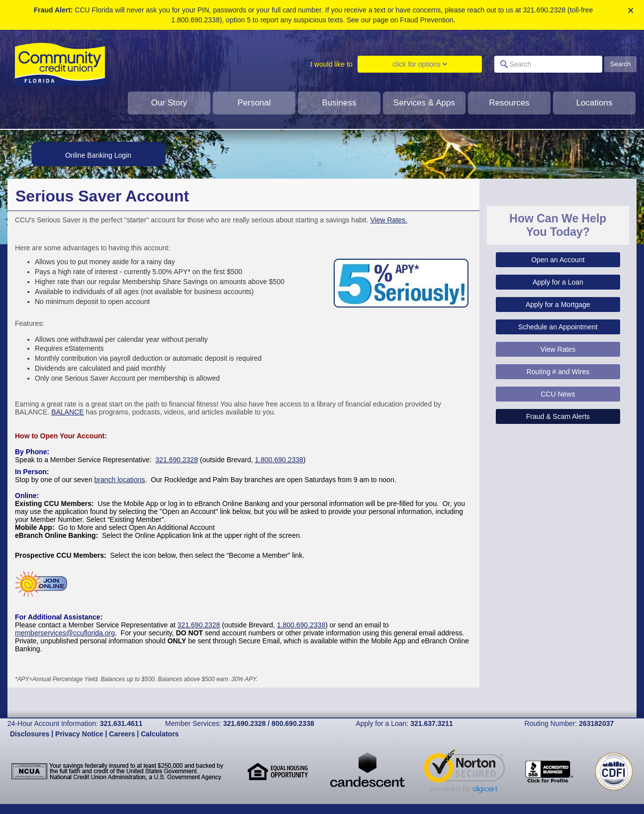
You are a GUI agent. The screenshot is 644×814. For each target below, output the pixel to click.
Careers (122, 734)
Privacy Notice (79, 734)
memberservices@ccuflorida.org (65, 633)
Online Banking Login (98, 155)
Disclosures (30, 734)
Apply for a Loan (558, 282)
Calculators (160, 734)
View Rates (558, 349)
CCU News (558, 394)
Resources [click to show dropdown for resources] (509, 103)
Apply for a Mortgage (558, 305)
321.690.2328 (177, 460)
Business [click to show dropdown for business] (339, 103)
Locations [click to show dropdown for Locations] (595, 103)
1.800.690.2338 (279, 460)
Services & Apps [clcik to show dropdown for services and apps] (424, 103)
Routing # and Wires (558, 372)
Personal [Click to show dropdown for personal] (254, 103)
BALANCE (67, 412)
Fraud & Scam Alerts (558, 416)
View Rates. (389, 220)
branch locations (120, 480)
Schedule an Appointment (558, 327)
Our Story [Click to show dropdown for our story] (169, 103)
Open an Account (558, 260)
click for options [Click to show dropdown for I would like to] (419, 64)
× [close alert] (631, 11)
